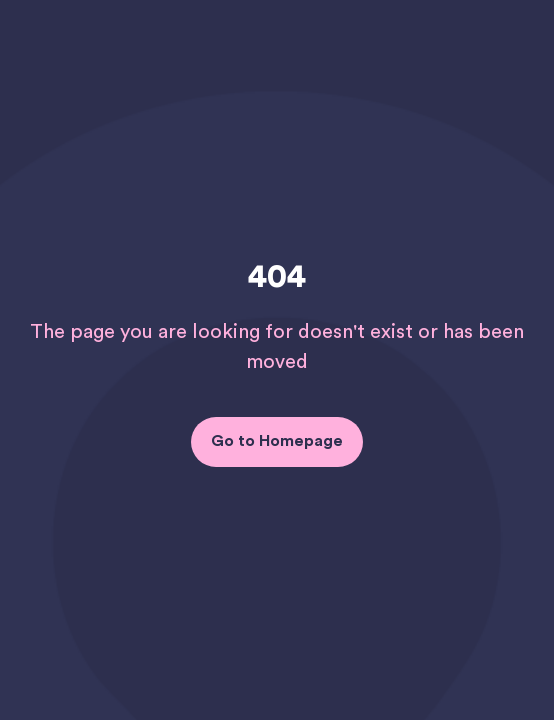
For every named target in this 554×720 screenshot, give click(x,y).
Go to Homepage (277, 441)
